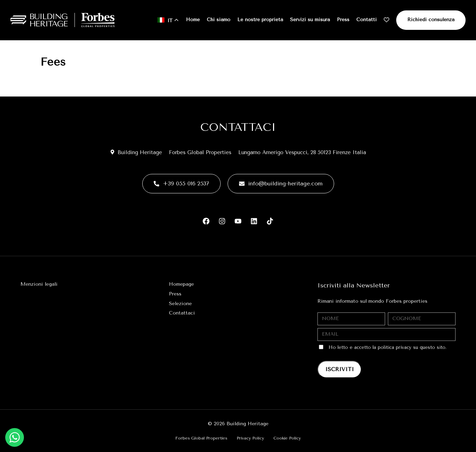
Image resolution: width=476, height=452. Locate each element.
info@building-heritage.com (281, 183)
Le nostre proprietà (260, 20)
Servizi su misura (310, 20)
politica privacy (395, 347)
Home (193, 20)
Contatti (367, 20)
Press (343, 20)
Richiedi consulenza (431, 20)
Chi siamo (219, 20)
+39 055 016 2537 (181, 183)
